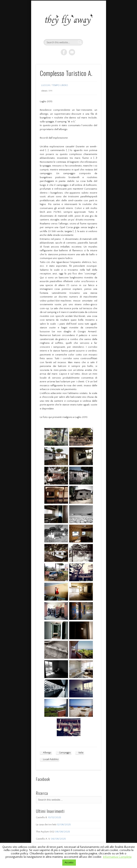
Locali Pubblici (51, 759)
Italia (81, 753)
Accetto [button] (69, 862)
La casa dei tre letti (46, 825)
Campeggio (65, 753)
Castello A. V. (43, 839)
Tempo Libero (60, 85)
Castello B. (42, 817)
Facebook (64, 52)
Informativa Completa (117, 857)
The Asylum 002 (45, 832)
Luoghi (46, 85)
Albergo (47, 753)
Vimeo (72, 52)
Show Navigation (91, 35)
